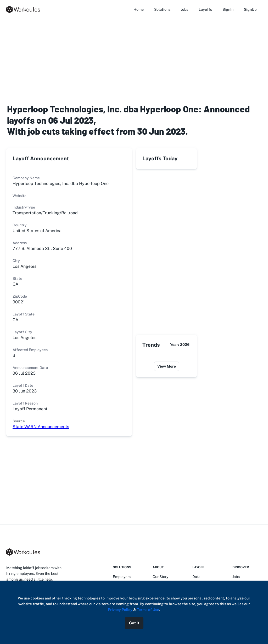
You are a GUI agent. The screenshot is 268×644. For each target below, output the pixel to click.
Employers (122, 577)
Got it (134, 623)
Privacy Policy (120, 610)
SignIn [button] (228, 9)
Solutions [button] (162, 9)
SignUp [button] (250, 9)
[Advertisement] (134, 60)
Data (196, 577)
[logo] (25, 9)
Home (139, 9)
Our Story (160, 577)
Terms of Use (148, 610)
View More (167, 366)
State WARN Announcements (41, 427)
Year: (180, 345)
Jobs (185, 9)
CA (15, 320)
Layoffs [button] (205, 9)
